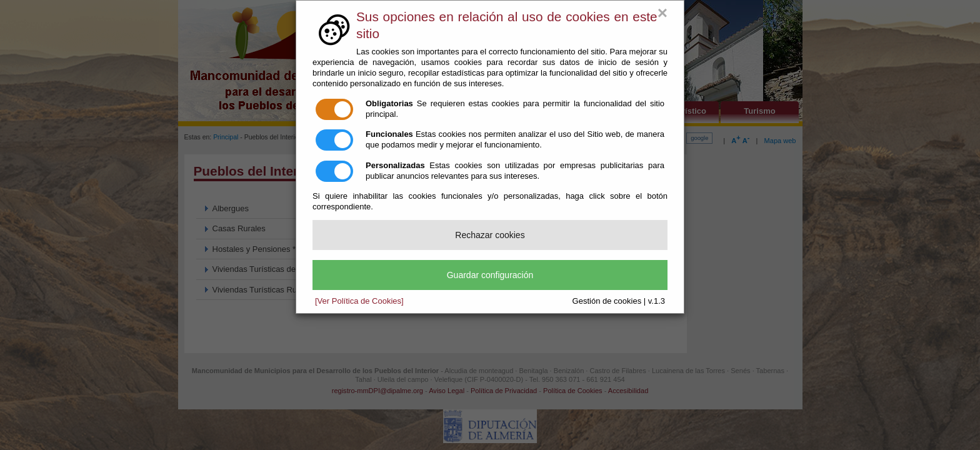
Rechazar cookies (490, 235)
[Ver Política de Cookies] (359, 301)
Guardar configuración (490, 275)
